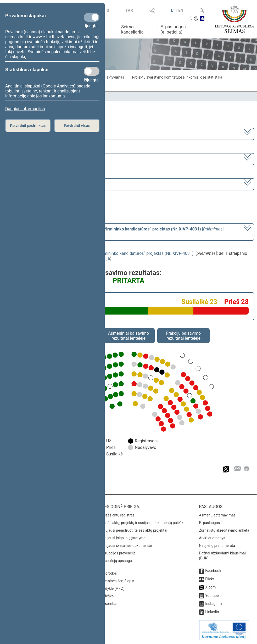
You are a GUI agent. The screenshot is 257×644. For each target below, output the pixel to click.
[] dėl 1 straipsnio (115, 232)
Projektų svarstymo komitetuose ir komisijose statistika (177, 77)
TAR (129, 10)
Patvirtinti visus (77, 126)
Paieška (107, 596)
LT (173, 10)
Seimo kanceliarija (132, 29)
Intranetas (109, 604)
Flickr (210, 579)
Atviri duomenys (212, 538)
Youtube (212, 596)
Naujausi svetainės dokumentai (126, 546)
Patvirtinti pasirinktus (28, 126)
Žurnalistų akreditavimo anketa (224, 530)
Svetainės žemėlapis (117, 581)
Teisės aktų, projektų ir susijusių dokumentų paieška (143, 523)
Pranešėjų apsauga (116, 561)
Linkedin (212, 612)
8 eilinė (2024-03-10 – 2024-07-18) (38, 159)
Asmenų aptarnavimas (217, 515)
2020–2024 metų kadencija (31, 133)
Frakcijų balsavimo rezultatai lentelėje (184, 336)
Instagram (213, 604)
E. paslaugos (209, 523)
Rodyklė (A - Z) (113, 588)
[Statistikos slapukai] (92, 71)
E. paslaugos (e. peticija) (173, 29)
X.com (210, 587)
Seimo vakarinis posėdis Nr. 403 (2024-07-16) (48, 184)
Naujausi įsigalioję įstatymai (124, 538)
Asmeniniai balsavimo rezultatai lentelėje (128, 336)
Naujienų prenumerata (217, 546)
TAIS (105, 10)
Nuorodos (109, 573)
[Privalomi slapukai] (92, 17)
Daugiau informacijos (25, 109)
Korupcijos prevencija (118, 553)
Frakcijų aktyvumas (108, 77)
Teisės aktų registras (118, 515)
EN (181, 10)
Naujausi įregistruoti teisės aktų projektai (134, 530)
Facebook (213, 571)
